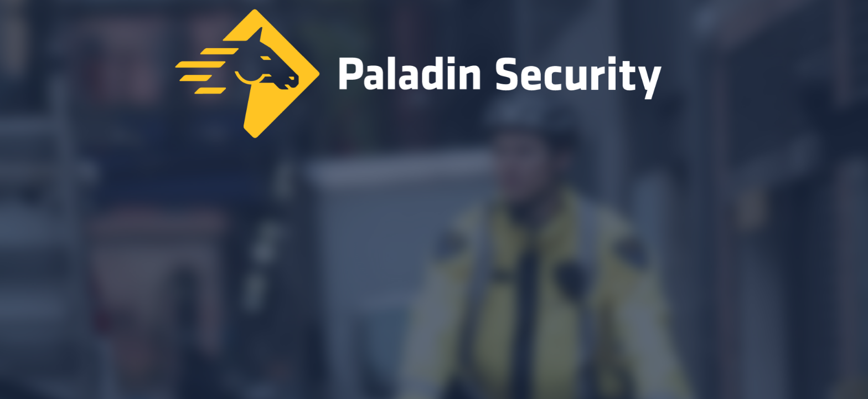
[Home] (434, 76)
